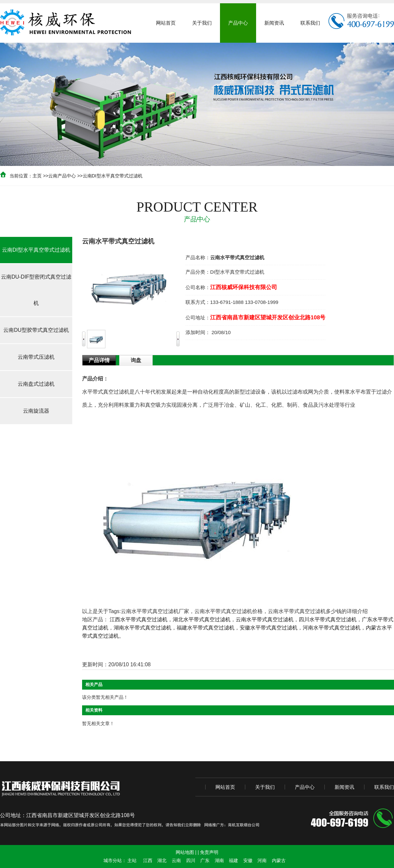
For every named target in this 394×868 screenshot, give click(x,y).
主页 (37, 176)
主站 (132, 860)
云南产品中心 (62, 176)
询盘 (136, 360)
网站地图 (185, 852)
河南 (262, 860)
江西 (148, 860)
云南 (176, 860)
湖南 (219, 860)
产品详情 (99, 360)
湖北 (162, 860)
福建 (233, 860)
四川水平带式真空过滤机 (328, 619)
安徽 (248, 860)
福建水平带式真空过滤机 (206, 628)
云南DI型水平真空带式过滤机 (113, 176)
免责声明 (209, 852)
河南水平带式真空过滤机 (332, 628)
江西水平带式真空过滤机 (139, 619)
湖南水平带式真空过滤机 (142, 628)
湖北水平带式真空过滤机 (202, 619)
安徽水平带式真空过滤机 (269, 628)
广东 (205, 860)
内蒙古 (279, 860)
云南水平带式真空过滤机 (265, 619)
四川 (191, 860)
